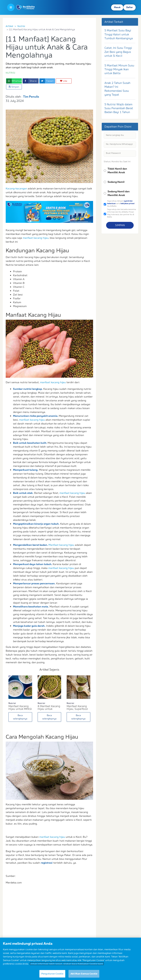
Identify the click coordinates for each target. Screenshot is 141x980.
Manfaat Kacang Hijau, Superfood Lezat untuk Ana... (78, 708)
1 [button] (49, 219)
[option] (49, 212)
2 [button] (55, 219)
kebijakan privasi (128, 203)
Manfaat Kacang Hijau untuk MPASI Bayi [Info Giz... (20, 708)
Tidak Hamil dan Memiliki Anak (117, 170)
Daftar (130, 7)
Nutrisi (21, 26)
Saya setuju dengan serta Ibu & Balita (121, 203)
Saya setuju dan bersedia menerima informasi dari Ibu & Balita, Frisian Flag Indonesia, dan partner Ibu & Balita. (122, 213)
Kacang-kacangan (16, 188)
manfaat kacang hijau (36, 238)
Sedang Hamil (116, 182)
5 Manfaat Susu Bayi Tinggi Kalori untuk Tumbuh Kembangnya (119, 34)
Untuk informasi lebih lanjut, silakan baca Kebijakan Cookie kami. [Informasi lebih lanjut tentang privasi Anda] (67, 967)
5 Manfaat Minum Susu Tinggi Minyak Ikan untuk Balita (119, 69)
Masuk (117, 7)
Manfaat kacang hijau (61, 545)
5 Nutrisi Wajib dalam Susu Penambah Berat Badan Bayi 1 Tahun (119, 108)
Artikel (9, 26)
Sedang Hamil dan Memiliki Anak (119, 193)
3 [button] (59, 219)
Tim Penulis (31, 97)
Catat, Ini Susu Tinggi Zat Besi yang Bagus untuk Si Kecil (118, 52)
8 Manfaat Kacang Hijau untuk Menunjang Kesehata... (49, 708)
